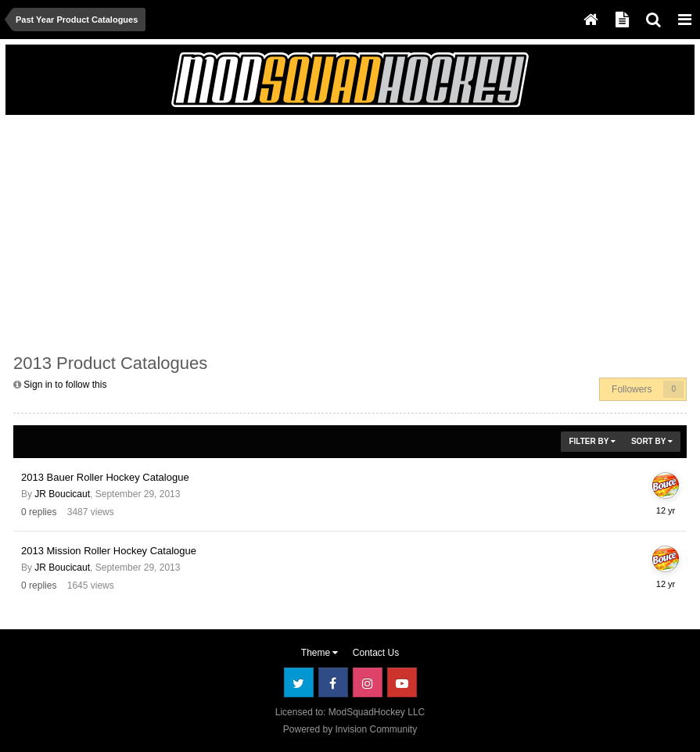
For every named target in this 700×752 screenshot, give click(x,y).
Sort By (652, 441)
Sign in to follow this (65, 385)
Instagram (368, 682)
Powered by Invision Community (350, 729)
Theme (320, 653)
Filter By (592, 441)
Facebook (333, 682)
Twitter (299, 682)
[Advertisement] (196, 232)
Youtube (402, 682)
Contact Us (376, 653)
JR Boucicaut (62, 494)
